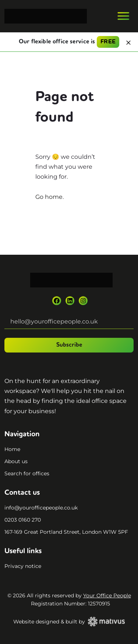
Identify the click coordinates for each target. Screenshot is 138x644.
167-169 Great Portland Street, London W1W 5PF (66, 532)
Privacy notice (23, 566)
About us (16, 461)
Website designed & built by (69, 622)
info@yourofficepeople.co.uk (41, 508)
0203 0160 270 (23, 520)
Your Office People (107, 595)
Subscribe (69, 345)
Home (12, 449)
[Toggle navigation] (123, 16)
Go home (49, 197)
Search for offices (27, 473)
